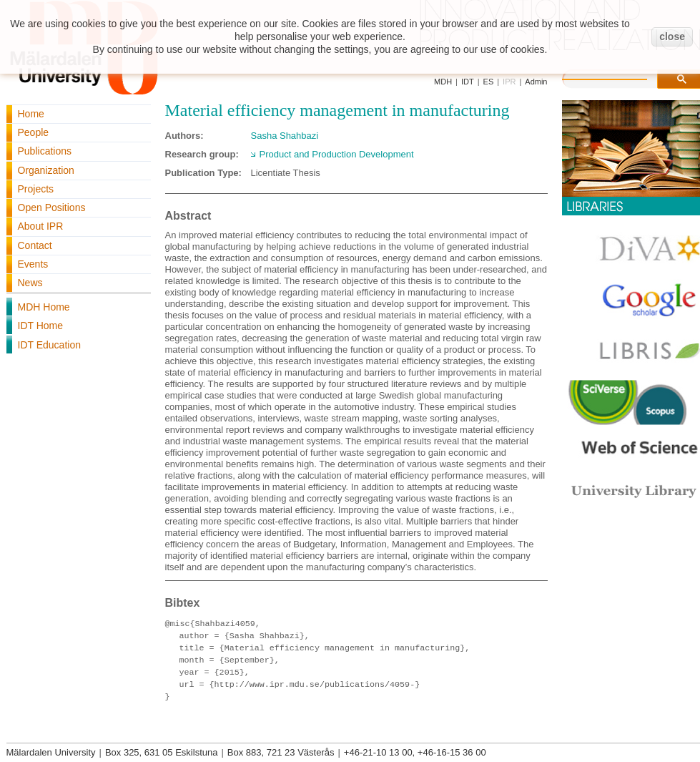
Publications (45, 151)
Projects (36, 189)
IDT (468, 82)
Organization (46, 170)
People (34, 132)
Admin (536, 82)
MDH (443, 82)
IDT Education (49, 345)
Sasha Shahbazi (285, 136)
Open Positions (52, 207)
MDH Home (44, 307)
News (30, 283)
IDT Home (41, 326)
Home (31, 114)
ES (489, 82)
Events (33, 264)
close (672, 36)
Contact (35, 245)
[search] (619, 77)
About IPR (41, 226)
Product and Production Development (337, 154)
